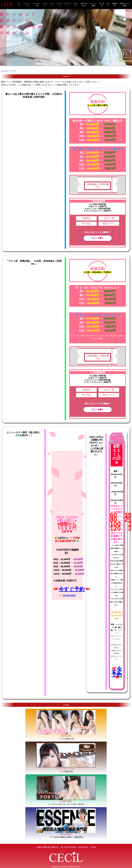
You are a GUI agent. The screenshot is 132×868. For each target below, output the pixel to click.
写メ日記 (102, 5)
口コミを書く (98, 238)
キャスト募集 (93, 5)
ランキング (60, 5)
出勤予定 (86, 218)
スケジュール (27, 5)
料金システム (109, 224)
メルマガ (75, 5)
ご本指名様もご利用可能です (97, 186)
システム (45, 5)
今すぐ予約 (72, 589)
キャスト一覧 (37, 5)
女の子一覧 (109, 218)
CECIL (63, 867)
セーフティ (68, 5)
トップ (19, 5)
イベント (52, 5)
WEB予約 (115, 5)
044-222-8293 (69, 595)
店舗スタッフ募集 (125, 5)
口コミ (108, 5)
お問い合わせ (84, 5)
